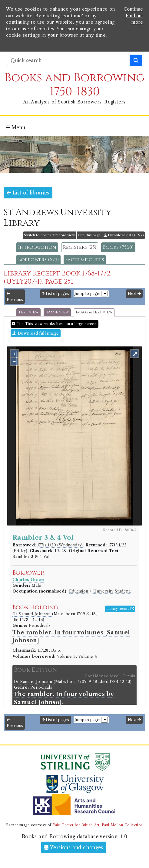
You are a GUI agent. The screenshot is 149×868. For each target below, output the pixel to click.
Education (79, 591)
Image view (57, 312)
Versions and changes (74, 847)
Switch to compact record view (50, 235)
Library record (120, 609)
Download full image (36, 333)
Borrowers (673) (38, 260)
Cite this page (89, 235)
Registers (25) (80, 247)
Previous (15, 297)
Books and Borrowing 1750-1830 (75, 85)
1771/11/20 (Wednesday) (60, 545)
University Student (112, 591)
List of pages (55, 294)
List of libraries (28, 193)
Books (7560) (118, 247)
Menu (16, 127)
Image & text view (94, 312)
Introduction (37, 247)
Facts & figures (85, 260)
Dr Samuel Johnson (32, 614)
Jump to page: (87, 294)
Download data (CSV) (124, 235)
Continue (133, 9)
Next (134, 294)
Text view (28, 312)
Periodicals (40, 625)
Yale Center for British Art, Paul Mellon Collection (98, 825)
